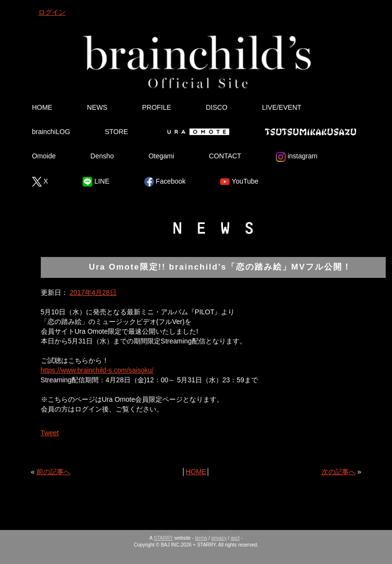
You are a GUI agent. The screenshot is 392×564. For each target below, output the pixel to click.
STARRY (163, 538)
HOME (42, 107)
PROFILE (156, 107)
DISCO (217, 107)
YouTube (239, 182)
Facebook (165, 182)
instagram (297, 157)
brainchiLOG (51, 132)
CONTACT (225, 156)
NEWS (97, 107)
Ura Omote (196, 132)
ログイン (52, 12)
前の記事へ (53, 472)
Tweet (50, 433)
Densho (102, 156)
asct (235, 538)
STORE (117, 132)
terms (201, 538)
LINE (96, 182)
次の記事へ (339, 472)
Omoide (44, 156)
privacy (219, 538)
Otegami (162, 156)
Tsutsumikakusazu (310, 132)
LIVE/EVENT (281, 107)
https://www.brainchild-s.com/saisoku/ (97, 370)
